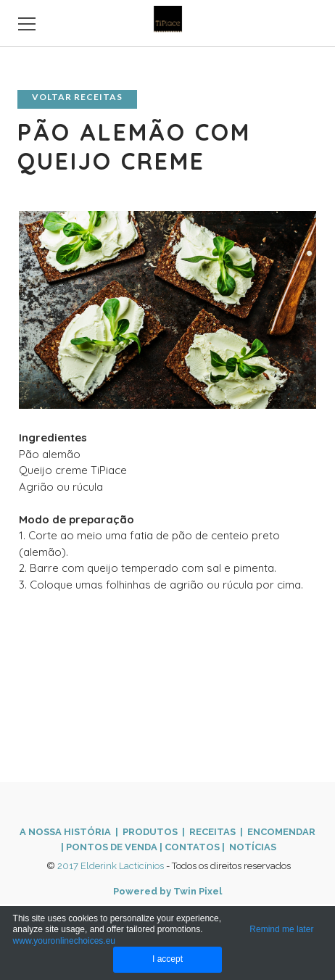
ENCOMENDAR (280, 832)
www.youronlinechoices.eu (64, 941)
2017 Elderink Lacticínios (111, 866)
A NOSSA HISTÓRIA (65, 832)
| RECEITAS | (211, 832)
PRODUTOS (150, 832)
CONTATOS (192, 847)
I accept (167, 959)
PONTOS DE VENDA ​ (113, 847)
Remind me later (281, 929)
